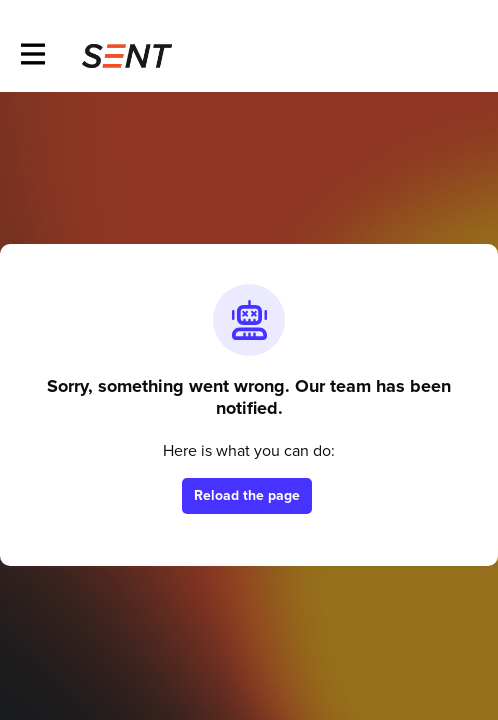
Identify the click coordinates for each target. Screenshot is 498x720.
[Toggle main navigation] (32, 56)
